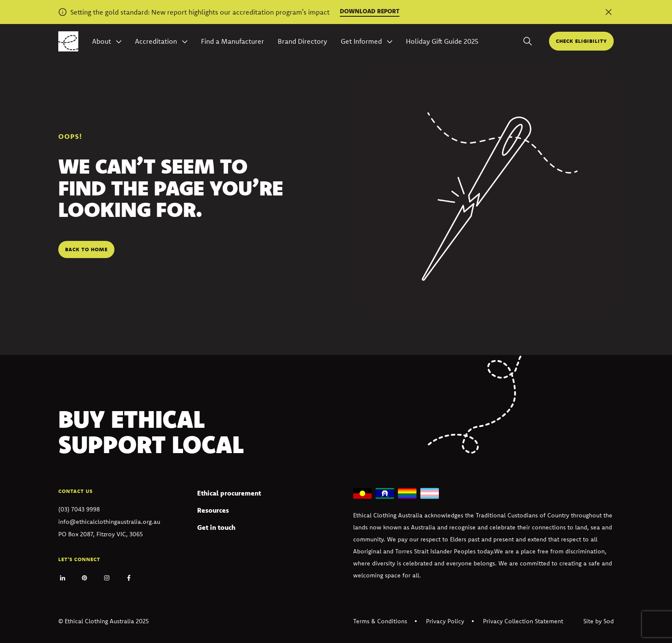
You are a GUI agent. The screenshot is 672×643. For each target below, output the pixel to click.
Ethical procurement (229, 493)
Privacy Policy (445, 621)
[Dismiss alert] (609, 12)
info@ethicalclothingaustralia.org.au (109, 522)
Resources (213, 510)
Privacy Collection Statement (523, 621)
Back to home (86, 249)
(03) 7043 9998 (79, 509)
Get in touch (216, 527)
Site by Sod (598, 621)
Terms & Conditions (380, 621)
